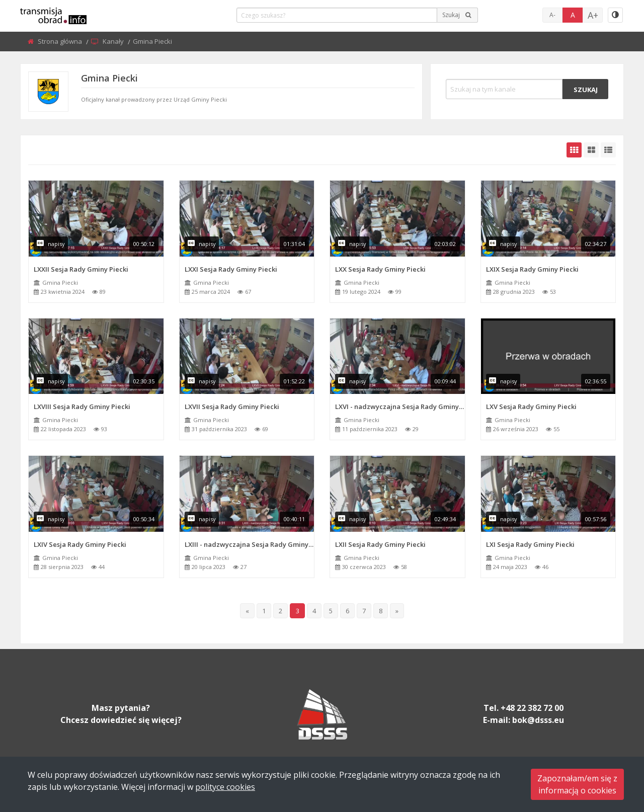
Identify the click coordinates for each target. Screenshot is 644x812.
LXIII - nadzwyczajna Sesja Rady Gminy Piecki (250, 544)
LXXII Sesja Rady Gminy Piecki (81, 269)
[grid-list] (608, 150)
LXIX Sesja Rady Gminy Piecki (532, 269)
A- (552, 15)
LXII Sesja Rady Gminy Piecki (380, 544)
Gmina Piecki (60, 282)
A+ (593, 15)
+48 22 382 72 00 (532, 708)
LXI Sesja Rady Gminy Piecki (530, 544)
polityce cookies (225, 787)
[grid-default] (574, 150)
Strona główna (61, 41)
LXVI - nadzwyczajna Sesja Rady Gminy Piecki (400, 407)
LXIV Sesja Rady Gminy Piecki (80, 544)
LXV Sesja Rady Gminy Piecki (531, 407)
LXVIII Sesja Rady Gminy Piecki (82, 407)
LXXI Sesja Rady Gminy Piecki (231, 269)
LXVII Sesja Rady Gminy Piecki (232, 407)
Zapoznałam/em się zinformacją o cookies (577, 784)
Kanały (114, 41)
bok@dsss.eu (538, 720)
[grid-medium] (591, 150)
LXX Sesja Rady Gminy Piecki (380, 269)
